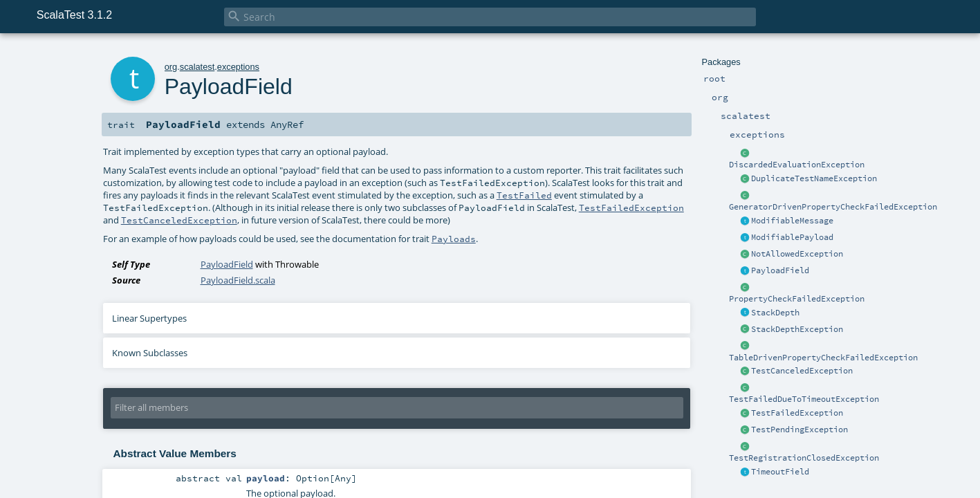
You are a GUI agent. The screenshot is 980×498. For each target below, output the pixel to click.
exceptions (238, 67)
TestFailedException (797, 413)
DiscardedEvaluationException (797, 165)
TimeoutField (780, 472)
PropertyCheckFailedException (797, 299)
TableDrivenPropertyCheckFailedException (823, 358)
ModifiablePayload (792, 237)
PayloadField (780, 270)
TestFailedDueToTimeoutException (804, 399)
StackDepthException (797, 329)
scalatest (197, 67)
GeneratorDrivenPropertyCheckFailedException (833, 207)
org (171, 67)
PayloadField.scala (238, 280)
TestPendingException (799, 430)
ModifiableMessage (792, 221)
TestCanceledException (802, 371)
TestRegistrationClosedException (804, 458)
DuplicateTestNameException (814, 178)
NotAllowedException (797, 254)
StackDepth (775, 313)
